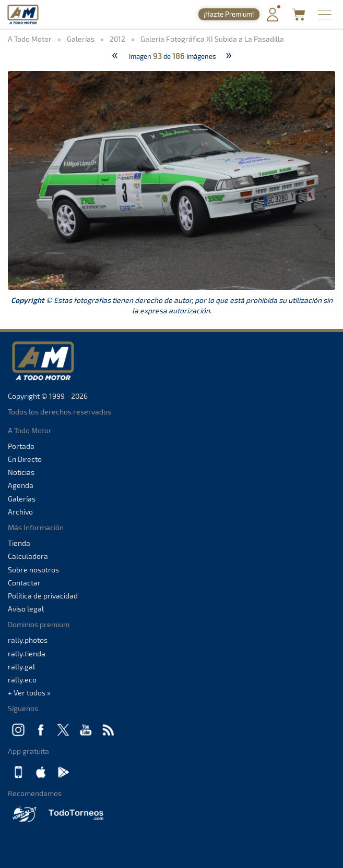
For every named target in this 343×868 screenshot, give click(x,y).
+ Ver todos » (29, 693)
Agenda (21, 485)
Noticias (21, 472)
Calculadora (28, 556)
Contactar (24, 583)
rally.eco (22, 680)
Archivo (20, 512)
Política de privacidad (43, 596)
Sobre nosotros (33, 570)
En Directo (25, 459)
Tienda (19, 543)
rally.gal (21, 667)
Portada (21, 446)
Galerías (22, 499)
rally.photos (28, 640)
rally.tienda (27, 653)
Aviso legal (26, 609)
